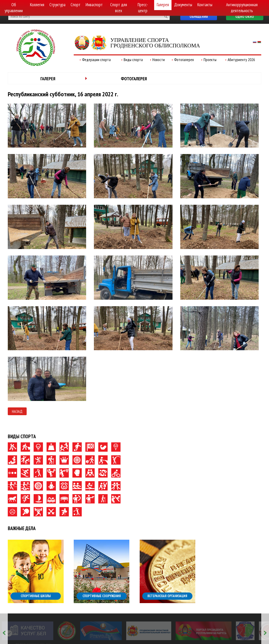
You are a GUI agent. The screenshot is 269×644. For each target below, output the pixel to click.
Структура (57, 5)
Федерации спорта (96, 60)
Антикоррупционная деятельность (242, 8)
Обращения (199, 17)
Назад (17, 411)
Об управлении (14, 8)
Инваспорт (94, 5)
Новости (159, 60)
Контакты (205, 5)
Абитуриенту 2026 (241, 60)
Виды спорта (133, 60)
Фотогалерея (184, 60)
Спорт (76, 5)
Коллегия (37, 5)
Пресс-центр (143, 8)
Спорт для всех (119, 8)
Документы (183, 5)
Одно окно (245, 17)
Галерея (163, 5)
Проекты (210, 60)
